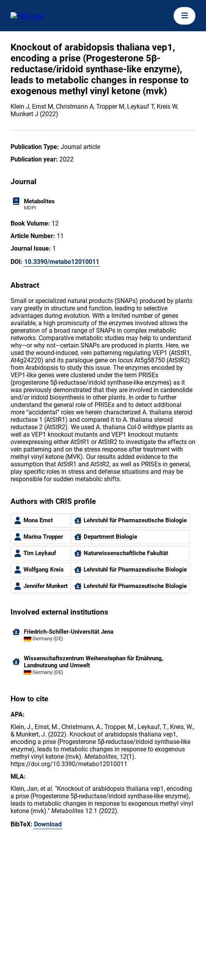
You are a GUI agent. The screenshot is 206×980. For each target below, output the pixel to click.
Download (48, 824)
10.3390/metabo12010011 (62, 262)
